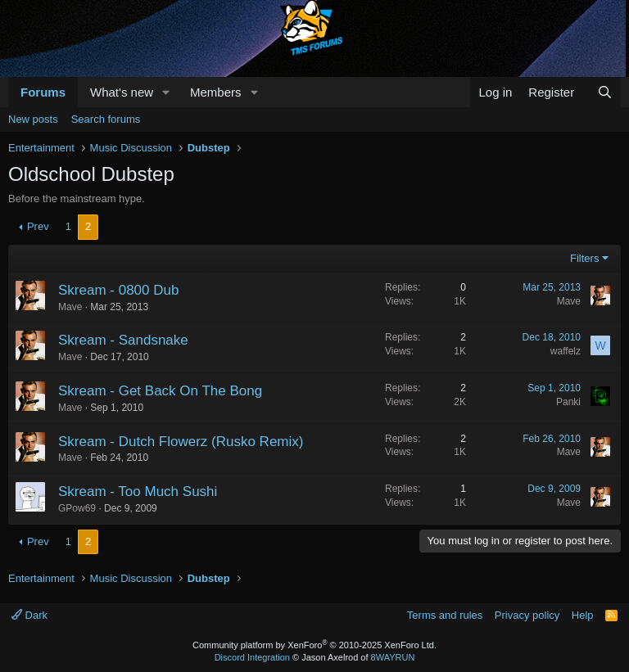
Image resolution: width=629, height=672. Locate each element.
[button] (166, 92)
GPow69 (77, 508)
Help (583, 615)
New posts (33, 119)
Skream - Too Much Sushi (138, 492)
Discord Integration (252, 657)
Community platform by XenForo (314, 645)
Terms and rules (445, 615)
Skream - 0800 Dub (118, 290)
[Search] (605, 92)
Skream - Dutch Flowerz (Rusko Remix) (181, 442)
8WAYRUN (393, 657)
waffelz (566, 351)
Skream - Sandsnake (123, 340)
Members (216, 92)
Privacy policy (527, 615)
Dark (29, 615)
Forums (43, 92)
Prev (38, 226)
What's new (122, 92)
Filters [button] (584, 258)
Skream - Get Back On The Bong (160, 391)
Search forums (106, 119)
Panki (568, 402)
